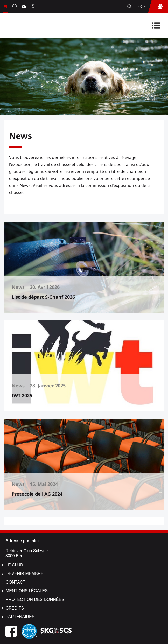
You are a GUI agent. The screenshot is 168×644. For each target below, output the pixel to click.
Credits (15, 608)
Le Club (14, 565)
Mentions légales (27, 591)
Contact (16, 582)
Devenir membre (25, 574)
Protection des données (35, 600)
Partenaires (20, 617)
